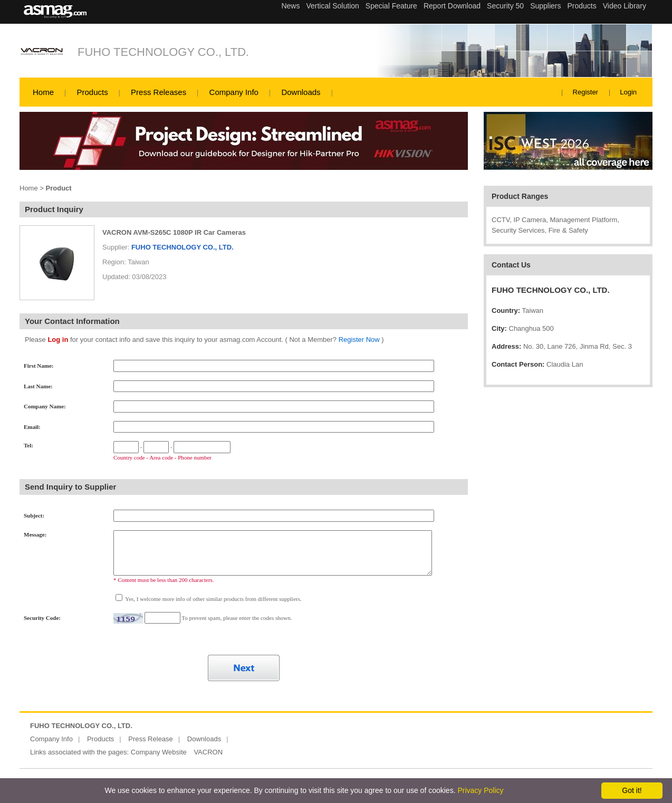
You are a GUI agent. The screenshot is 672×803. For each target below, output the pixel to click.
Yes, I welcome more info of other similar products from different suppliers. (213, 599)
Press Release (151, 739)
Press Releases (159, 92)
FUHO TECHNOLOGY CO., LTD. (163, 52)
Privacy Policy (480, 790)
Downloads (301, 92)
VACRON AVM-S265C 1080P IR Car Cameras (174, 232)
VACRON (208, 752)
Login (628, 92)
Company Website (159, 752)
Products (92, 92)
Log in (58, 340)
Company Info (234, 92)
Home (43, 92)
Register (585, 92)
